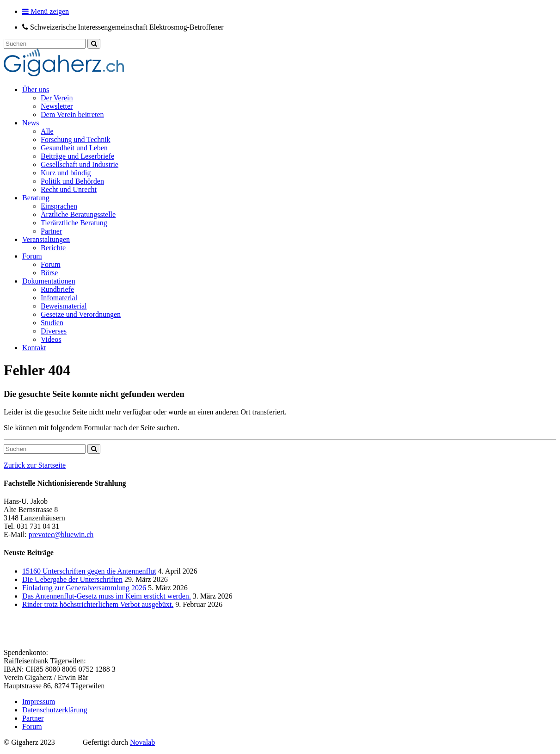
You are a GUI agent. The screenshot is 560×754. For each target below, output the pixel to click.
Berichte (53, 248)
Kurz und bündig (66, 173)
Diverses (54, 331)
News (31, 123)
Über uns (36, 90)
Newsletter (57, 106)
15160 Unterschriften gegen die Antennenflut (89, 571)
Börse (49, 273)
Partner (51, 231)
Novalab (142, 742)
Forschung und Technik (76, 139)
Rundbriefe (57, 289)
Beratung (36, 198)
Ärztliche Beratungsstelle (78, 214)
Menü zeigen (46, 11)
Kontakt (34, 348)
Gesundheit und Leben (74, 148)
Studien (52, 323)
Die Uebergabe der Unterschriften (72, 579)
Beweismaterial (64, 306)
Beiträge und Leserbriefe (77, 156)
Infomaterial (59, 298)
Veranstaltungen (46, 239)
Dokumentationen (49, 281)
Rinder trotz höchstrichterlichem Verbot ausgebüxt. (98, 604)
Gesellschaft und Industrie (80, 164)
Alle (47, 131)
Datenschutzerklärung (55, 710)
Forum (32, 256)
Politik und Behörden (72, 181)
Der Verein (57, 98)
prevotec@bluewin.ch (61, 535)
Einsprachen (59, 206)
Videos (51, 339)
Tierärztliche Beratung (74, 223)
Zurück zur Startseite (35, 465)
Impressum (39, 701)
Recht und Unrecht (69, 189)
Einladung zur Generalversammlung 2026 (84, 588)
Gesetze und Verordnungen (81, 314)
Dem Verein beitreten (72, 114)
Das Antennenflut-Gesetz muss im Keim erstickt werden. (107, 596)
